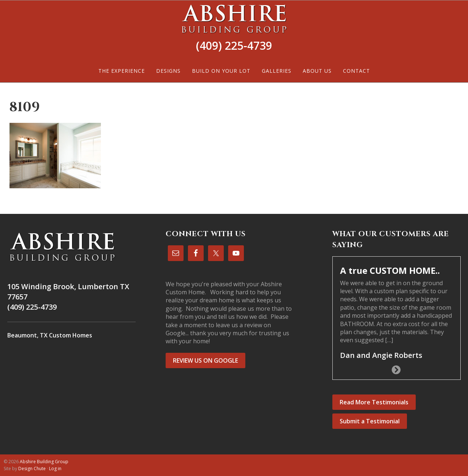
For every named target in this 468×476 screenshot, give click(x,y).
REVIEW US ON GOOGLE (205, 360)
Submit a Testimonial (370, 421)
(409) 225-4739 (234, 46)
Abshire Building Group (234, 19)
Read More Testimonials (374, 402)
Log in (55, 469)
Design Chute (32, 469)
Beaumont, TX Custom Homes (50, 335)
